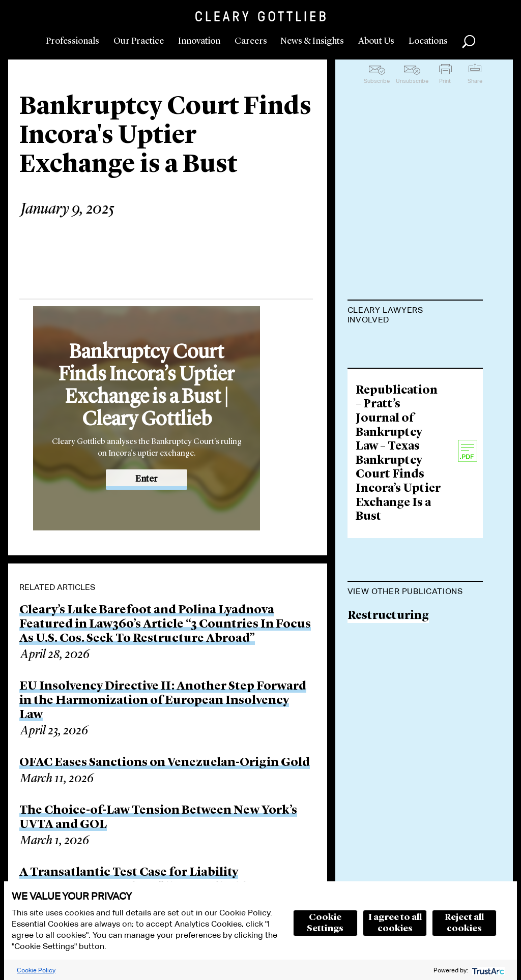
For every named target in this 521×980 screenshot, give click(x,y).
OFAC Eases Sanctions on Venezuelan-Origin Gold (165, 763)
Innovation (199, 41)
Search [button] (469, 42)
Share (475, 81)
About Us (376, 41)
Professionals (73, 41)
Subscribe (377, 81)
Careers (251, 41)
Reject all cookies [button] (464, 923)
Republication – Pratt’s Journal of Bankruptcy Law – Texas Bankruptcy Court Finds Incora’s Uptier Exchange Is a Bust (398, 544)
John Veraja (380, 384)
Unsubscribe (412, 81)
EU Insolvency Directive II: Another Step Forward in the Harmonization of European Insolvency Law (163, 701)
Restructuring (388, 707)
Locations (428, 41)
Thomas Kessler (393, 345)
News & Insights (312, 41)
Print (445, 81)
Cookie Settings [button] (325, 923)
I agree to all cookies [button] (395, 923)
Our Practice (139, 41)
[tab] (415, 316)
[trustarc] (487, 970)
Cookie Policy (36, 970)
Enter (147, 479)
